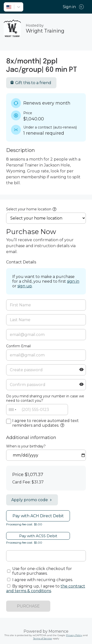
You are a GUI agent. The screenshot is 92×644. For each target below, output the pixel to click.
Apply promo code (32, 500)
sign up (25, 286)
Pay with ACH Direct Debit (38, 516)
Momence (59, 631)
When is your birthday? (26, 446)
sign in (73, 281)
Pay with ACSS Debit (38, 536)
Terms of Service (43, 638)
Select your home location (29, 209)
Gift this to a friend (31, 83)
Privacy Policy (74, 635)
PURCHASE (28, 606)
